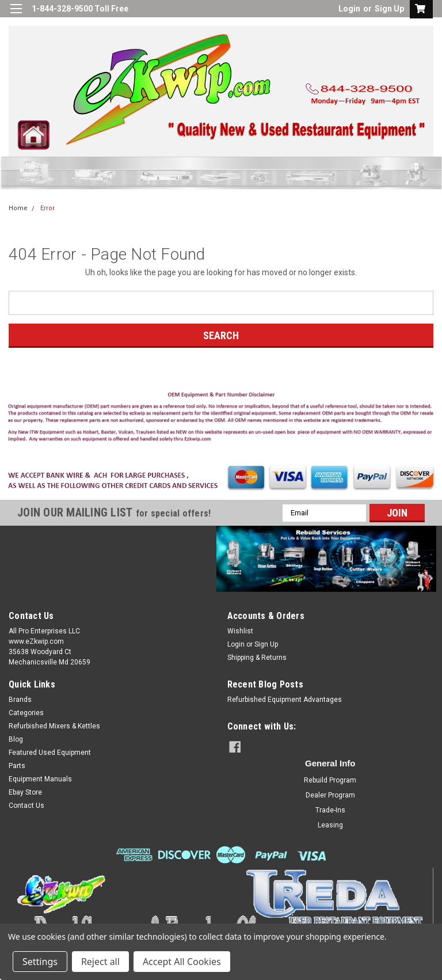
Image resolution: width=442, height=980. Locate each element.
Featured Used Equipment (50, 753)
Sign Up (389, 9)
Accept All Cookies (182, 962)
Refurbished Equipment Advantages (285, 700)
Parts (17, 766)
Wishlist (240, 631)
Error (47, 208)
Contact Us (26, 806)
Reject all (100, 962)
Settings (40, 962)
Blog (16, 739)
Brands (20, 700)
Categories (26, 713)
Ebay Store (25, 792)
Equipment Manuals (40, 779)
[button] (221, 419)
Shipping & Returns (257, 658)
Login (349, 9)
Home (18, 208)
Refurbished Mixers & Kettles (54, 726)
